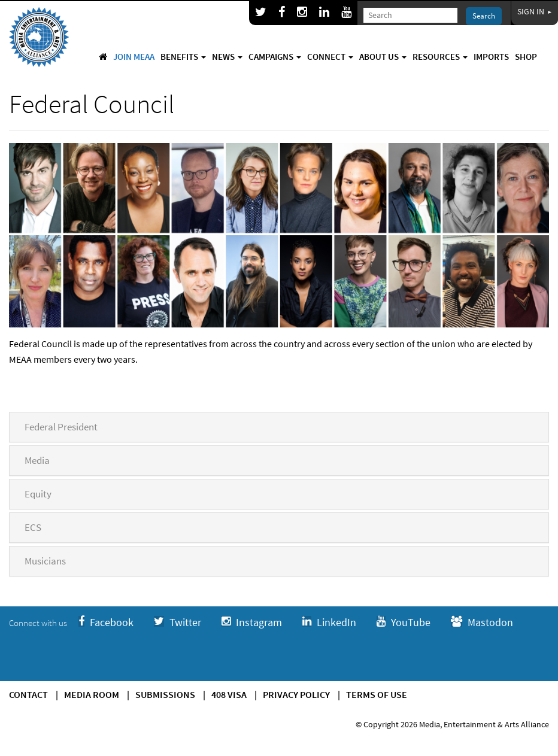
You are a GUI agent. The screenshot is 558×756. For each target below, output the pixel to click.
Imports (491, 57)
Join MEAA (134, 57)
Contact (28, 694)
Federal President (61, 427)
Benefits (183, 57)
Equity (38, 494)
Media (37, 460)
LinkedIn (329, 622)
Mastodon (482, 622)
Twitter (178, 622)
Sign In (535, 11)
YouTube (404, 622)
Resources (440, 57)
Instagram (252, 622)
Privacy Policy (296, 694)
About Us (383, 57)
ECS (33, 527)
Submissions (165, 694)
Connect (330, 57)
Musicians (45, 561)
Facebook (106, 622)
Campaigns (275, 57)
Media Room (92, 694)
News (227, 57)
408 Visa (229, 694)
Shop (526, 57)
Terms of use (377, 694)
